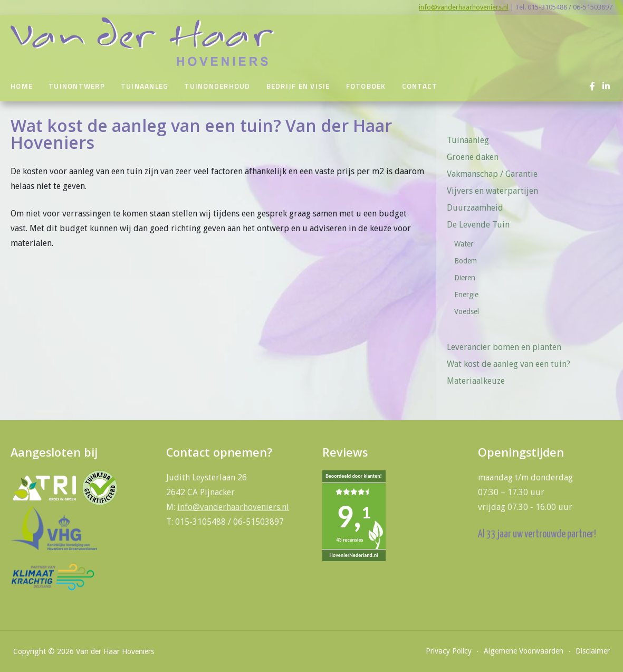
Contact (420, 86)
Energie (466, 295)
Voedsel (467, 311)
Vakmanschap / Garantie (492, 174)
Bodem (466, 261)
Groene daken (473, 157)
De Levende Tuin (482, 225)
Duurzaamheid (475, 208)
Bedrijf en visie (298, 86)
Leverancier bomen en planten (504, 347)
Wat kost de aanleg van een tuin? (509, 364)
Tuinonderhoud (217, 86)
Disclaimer (593, 651)
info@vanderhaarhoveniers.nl (464, 7)
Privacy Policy (449, 651)
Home (22, 86)
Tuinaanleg (145, 86)
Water (464, 244)
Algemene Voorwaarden (524, 651)
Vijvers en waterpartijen (492, 191)
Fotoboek (366, 86)
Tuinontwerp (77, 86)
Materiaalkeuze (476, 381)
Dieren (465, 278)
